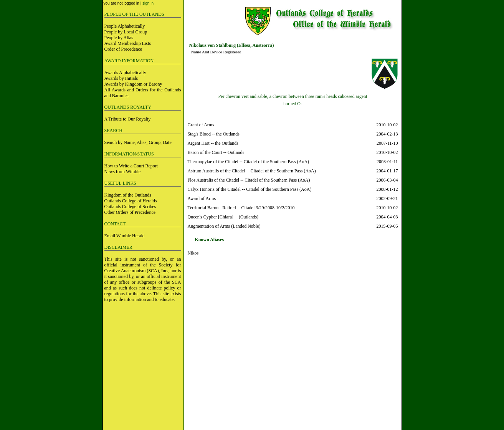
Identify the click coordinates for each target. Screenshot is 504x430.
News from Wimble (123, 172)
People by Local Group (126, 32)
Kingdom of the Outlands (128, 195)
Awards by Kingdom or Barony (133, 84)
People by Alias (119, 38)
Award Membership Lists (128, 43)
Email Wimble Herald (125, 236)
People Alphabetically (125, 26)
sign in (148, 3)
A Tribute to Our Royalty (128, 119)
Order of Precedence (123, 49)
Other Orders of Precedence (130, 212)
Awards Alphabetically (125, 73)
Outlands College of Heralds (131, 201)
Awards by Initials (121, 78)
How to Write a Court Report (131, 166)
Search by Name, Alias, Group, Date (138, 142)
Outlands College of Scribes (130, 207)
